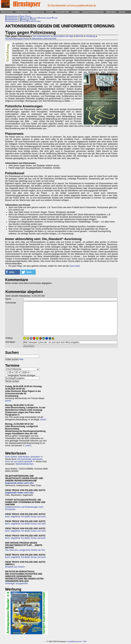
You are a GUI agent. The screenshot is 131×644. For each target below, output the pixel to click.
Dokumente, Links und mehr (44, 39)
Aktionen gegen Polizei (48, 18)
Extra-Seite (75, 266)
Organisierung (37, 12)
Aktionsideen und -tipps (63, 36)
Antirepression (22, 12)
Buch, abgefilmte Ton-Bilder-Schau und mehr (26, 517)
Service (122, 12)
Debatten (76, 12)
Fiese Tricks (25, 16)
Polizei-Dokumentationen (30, 21)
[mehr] (8, 401)
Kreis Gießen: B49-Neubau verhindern (23, 457)
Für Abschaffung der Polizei (17, 39)
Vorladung (91, 36)
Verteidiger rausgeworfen (16, 584)
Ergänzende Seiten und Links (19, 483)
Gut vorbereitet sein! (42, 36)
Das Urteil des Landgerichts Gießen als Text (25, 550)
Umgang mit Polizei (28, 18)
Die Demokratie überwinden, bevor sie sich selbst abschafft (24, 460)
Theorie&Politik (62, 12)
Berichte (80, 36)
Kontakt (70, 642)
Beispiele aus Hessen (15, 567)
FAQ (85, 642)
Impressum (77, 642)
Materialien (111, 12)
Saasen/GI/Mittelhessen (93, 12)
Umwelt (49, 12)
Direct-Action (7, 12)
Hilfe (21, 359)
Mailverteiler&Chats (25, 464)
